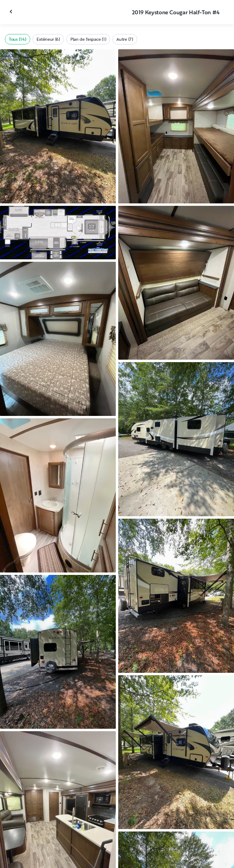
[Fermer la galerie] (12, 12)
